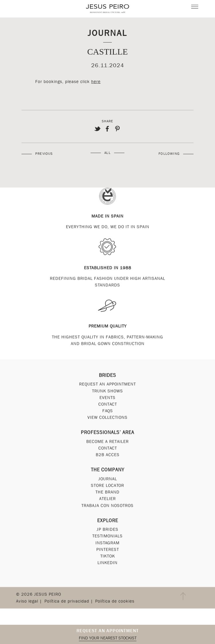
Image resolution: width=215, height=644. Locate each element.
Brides (107, 376)
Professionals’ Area (107, 434)
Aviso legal (27, 602)
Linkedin (107, 564)
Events (107, 399)
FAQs (108, 412)
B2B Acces (108, 456)
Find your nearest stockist (108, 638)
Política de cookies (115, 602)
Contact (108, 405)
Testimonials (107, 537)
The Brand (107, 493)
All (107, 153)
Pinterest (108, 550)
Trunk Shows (107, 392)
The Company (108, 471)
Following (169, 154)
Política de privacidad (67, 602)
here (96, 82)
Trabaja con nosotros (107, 506)
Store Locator (107, 486)
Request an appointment (108, 631)
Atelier (107, 500)
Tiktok (108, 557)
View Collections (107, 419)
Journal (107, 33)
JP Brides (107, 531)
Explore (108, 522)
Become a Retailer (107, 442)
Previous (44, 154)
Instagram (107, 544)
